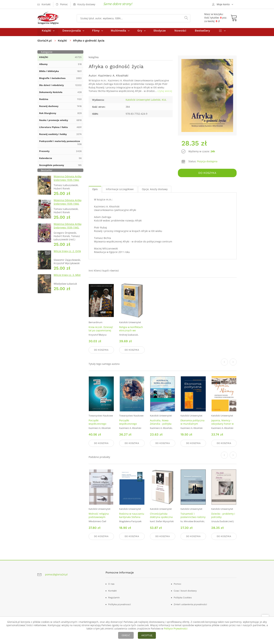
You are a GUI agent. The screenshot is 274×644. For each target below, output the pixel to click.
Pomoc (177, 583)
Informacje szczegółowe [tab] (120, 191)
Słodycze (160, 33)
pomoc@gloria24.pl (56, 574)
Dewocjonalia (72, 33)
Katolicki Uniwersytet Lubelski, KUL (146, 102)
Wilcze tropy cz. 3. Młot (67, 277)
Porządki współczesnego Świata (97, 425)
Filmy (96, 33)
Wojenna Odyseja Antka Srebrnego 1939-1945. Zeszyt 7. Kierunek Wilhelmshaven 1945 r (68, 232)
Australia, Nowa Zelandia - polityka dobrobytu (161, 425)
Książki (46, 33)
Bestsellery (202, 33)
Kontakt (112, 590)
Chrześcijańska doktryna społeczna (161, 515)
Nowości (180, 33)
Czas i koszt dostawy (185, 590)
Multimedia (118, 33)
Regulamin (114, 597)
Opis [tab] (95, 191)
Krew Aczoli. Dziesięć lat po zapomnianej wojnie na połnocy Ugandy (101, 334)
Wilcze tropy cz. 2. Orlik (67, 254)
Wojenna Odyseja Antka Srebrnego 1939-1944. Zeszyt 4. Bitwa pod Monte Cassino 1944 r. (68, 208)
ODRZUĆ (126, 635)
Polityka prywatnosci (119, 604)
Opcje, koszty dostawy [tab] (155, 191)
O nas (111, 583)
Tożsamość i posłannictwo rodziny (193, 515)
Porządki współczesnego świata (128, 425)
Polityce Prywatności (176, 629)
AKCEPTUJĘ (147, 635)
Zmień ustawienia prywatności (190, 604)
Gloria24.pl (45, 43)
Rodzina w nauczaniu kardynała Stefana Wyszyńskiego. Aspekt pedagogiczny (132, 519)
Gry (140, 33)
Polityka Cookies (183, 597)
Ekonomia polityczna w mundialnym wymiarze (192, 425)
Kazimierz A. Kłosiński (113, 78)
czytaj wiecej (165, 93)
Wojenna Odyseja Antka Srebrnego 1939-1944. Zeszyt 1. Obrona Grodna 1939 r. (68, 184)
